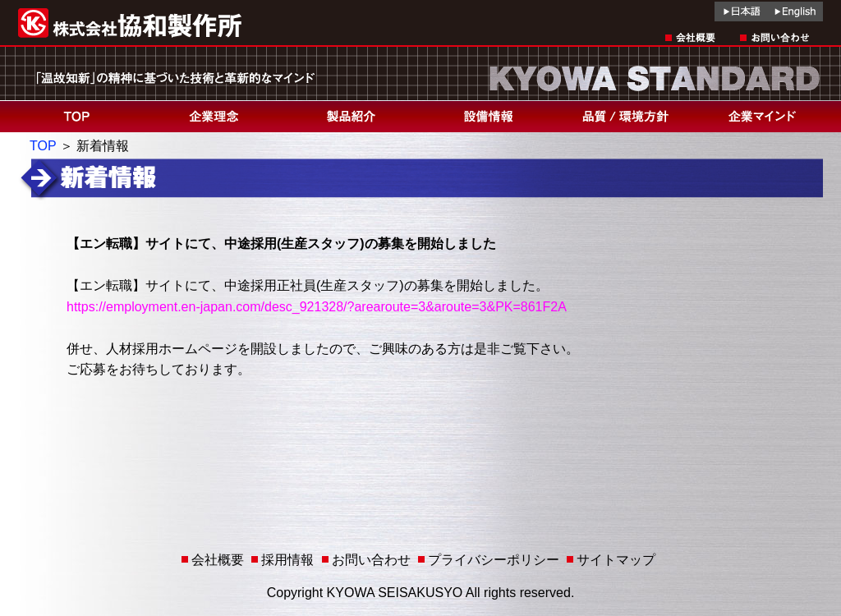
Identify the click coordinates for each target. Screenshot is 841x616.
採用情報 (287, 560)
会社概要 (218, 560)
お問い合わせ (371, 560)
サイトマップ (616, 560)
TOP (43, 146)
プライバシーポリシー (494, 560)
